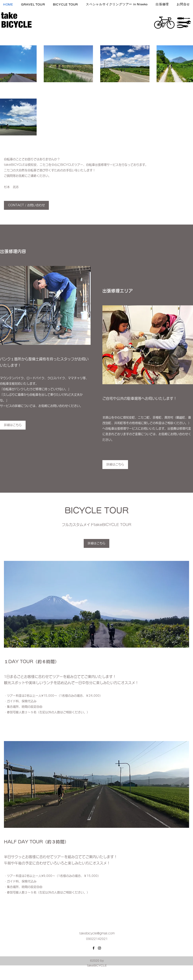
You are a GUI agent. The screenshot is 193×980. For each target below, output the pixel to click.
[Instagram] (99, 948)
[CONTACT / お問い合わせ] (26, 205)
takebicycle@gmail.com (97, 933)
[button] (162, 4)
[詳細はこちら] (115, 465)
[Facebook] (94, 948)
